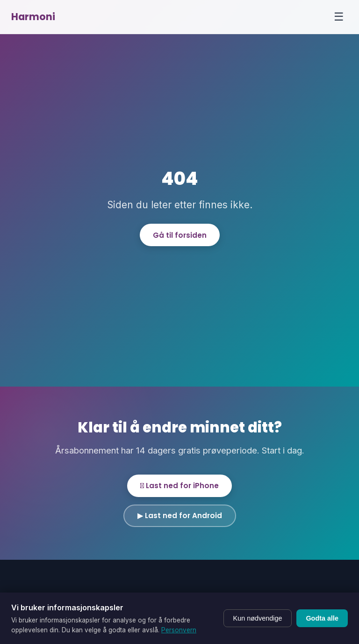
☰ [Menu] (339, 17)
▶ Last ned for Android (180, 516)
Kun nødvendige (258, 618)
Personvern (179, 630)
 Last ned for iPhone (179, 486)
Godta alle (322, 618)
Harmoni (33, 17)
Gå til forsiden (180, 235)
